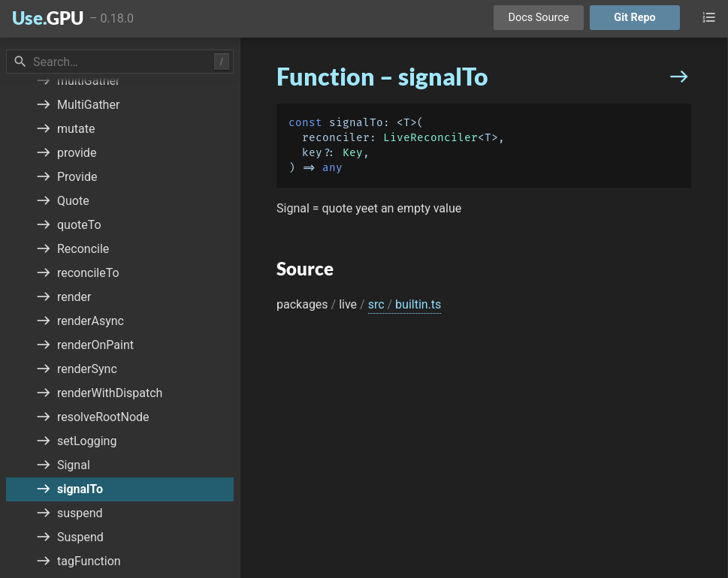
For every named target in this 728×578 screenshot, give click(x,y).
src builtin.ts (405, 304)
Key (353, 153)
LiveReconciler (430, 138)
